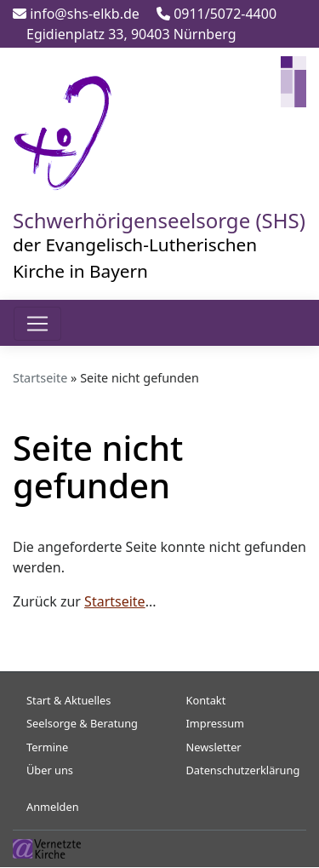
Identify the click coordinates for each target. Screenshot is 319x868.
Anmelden (53, 807)
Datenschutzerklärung (243, 770)
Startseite (40, 378)
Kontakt (206, 700)
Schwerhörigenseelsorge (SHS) (159, 220)
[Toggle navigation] (37, 324)
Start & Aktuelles (68, 700)
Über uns (50, 770)
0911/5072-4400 (216, 14)
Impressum (216, 723)
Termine (47, 747)
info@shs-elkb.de (76, 14)
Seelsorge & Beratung (82, 723)
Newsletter (214, 747)
